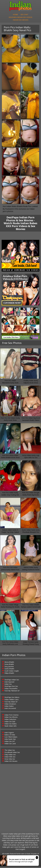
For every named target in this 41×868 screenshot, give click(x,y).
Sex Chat (24, 15)
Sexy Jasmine (9, 668)
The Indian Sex (10, 751)
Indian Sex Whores (11, 718)
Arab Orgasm (9, 734)
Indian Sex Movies (21, 21)
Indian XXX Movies (11, 762)
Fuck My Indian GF (11, 703)
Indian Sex (8, 685)
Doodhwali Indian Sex (12, 753)
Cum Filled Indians (11, 738)
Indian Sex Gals (10, 723)
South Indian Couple (12, 672)
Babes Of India (10, 736)
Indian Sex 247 (10, 742)
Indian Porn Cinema (11, 716)
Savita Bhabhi (9, 670)
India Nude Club (10, 740)
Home (15, 15)
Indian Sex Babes (11, 725)
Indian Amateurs (10, 705)
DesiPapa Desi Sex (11, 687)
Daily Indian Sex (10, 756)
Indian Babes (9, 707)
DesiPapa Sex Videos (12, 698)
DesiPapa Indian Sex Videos (20, 18)
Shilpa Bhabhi (9, 674)
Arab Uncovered (10, 709)
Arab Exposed (9, 683)
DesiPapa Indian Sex (12, 681)
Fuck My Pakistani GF (12, 692)
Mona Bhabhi (9, 663)
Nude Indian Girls (10, 727)
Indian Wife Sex (10, 758)
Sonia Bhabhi (9, 665)
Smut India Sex (10, 760)
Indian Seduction (10, 720)
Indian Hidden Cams (12, 701)
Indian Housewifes (11, 690)
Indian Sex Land (10, 745)
